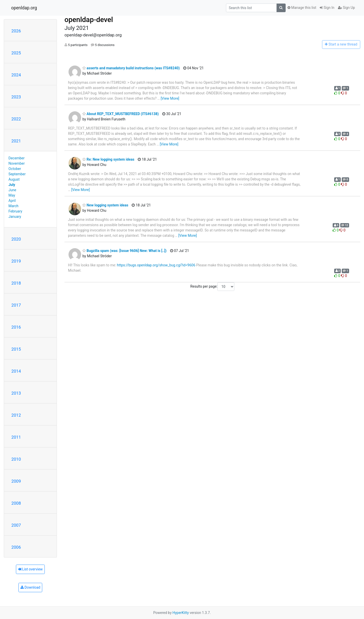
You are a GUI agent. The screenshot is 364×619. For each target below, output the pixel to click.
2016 (16, 327)
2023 (16, 97)
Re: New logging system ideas (108, 159)
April (12, 201)
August (14, 179)
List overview (30, 569)
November (17, 163)
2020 (16, 239)
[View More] (170, 98)
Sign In (327, 8)
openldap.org (24, 8)
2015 (16, 349)
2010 (16, 459)
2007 (16, 525)
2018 (16, 283)
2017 (16, 305)
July (12, 185)
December (17, 158)
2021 (16, 141)
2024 (16, 75)
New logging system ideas (105, 205)
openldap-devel (89, 20)
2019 (16, 261)
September (17, 174)
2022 (16, 119)
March (14, 206)
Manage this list (302, 8)
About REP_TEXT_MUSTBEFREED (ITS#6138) (121, 114)
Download (30, 587)
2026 (16, 31)
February (15, 211)
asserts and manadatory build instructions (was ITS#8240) (131, 68)
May (12, 195)
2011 (16, 437)
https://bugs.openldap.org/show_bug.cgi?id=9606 (156, 265)
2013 (16, 393)
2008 (16, 503)
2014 (16, 371)
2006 (16, 547)
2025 (16, 53)
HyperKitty (181, 613)
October (15, 169)
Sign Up (346, 8)
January (15, 217)
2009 (16, 481)
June (13, 190)
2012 (16, 415)
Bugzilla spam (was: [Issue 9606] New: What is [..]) (124, 251)
